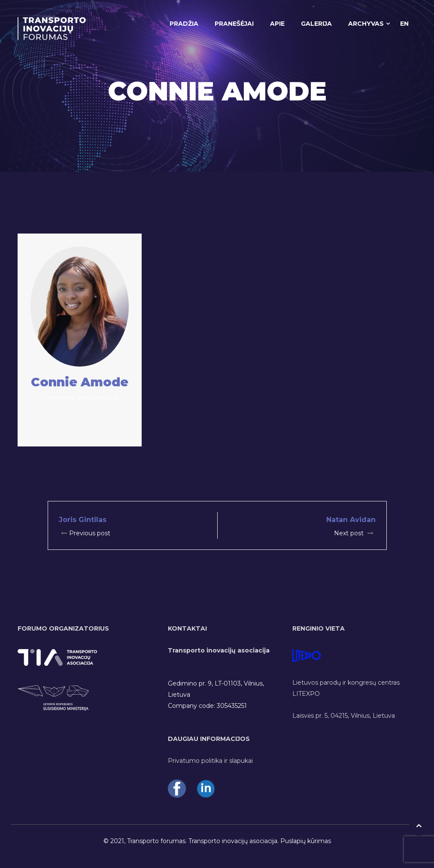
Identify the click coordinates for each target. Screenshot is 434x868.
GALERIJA (316, 24)
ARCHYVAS (366, 24)
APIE (277, 24)
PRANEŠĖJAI (234, 24)
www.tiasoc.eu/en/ (195, 717)
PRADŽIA (184, 24)
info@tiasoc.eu (190, 672)
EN (404, 24)
